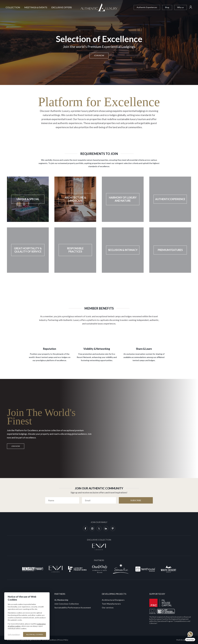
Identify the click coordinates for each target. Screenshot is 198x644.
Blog (167, 7)
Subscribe (136, 500)
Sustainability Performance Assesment (73, 608)
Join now (99, 55)
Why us (181, 7)
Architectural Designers (113, 600)
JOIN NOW (16, 446)
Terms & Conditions (49, 640)
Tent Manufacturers (111, 604)
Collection (13, 7)
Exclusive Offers (62, 7)
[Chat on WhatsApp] (190, 636)
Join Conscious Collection (67, 604)
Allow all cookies (35, 634)
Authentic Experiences (147, 7)
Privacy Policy (63, 640)
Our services (108, 608)
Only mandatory (14, 634)
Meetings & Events (36, 7)
